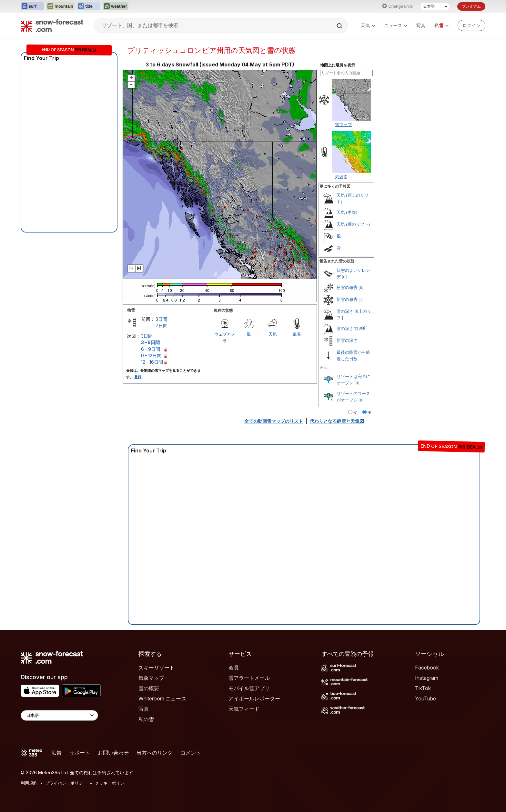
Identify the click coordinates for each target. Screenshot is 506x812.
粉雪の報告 (347, 287)
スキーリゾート (157, 668)
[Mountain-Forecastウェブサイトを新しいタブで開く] (61, 6)
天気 (368, 25)
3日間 (161, 319)
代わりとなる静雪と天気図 (337, 421)
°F (369, 413)
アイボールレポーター (254, 698)
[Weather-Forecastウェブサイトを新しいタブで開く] (116, 6)
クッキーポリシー (112, 783)
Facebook (427, 668)
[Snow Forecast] (52, 25)
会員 (234, 668)
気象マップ (151, 678)
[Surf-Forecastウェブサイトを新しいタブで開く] (32, 6)
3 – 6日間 (150, 342)
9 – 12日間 (151, 356)
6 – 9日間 (151, 349)
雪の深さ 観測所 (352, 328)
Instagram (427, 678)
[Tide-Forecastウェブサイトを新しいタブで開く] (89, 6)
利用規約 (29, 783)
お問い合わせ (113, 753)
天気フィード (244, 709)
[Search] (340, 26)
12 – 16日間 (152, 362)
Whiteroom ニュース (162, 698)
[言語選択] (435, 6)
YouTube (425, 698)
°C (355, 413)
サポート (80, 753)
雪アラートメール (249, 678)
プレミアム (471, 6)
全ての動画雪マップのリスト (274, 421)
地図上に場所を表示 (338, 65)
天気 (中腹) (347, 212)
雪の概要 (149, 688)
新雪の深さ (347, 340)
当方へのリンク (155, 753)
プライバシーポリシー (66, 783)
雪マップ (343, 124)
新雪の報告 (347, 299)
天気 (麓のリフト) (353, 224)
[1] (361, 299)
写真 (421, 25)
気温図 (341, 177)
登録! (138, 377)
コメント (191, 753)
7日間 (162, 326)
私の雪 (146, 719)
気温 (297, 334)
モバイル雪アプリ (249, 688)
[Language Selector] (59, 715)
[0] (344, 277)
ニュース (396, 25)
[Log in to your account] (471, 25)
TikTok (423, 688)
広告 (56, 753)
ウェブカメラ (225, 337)
